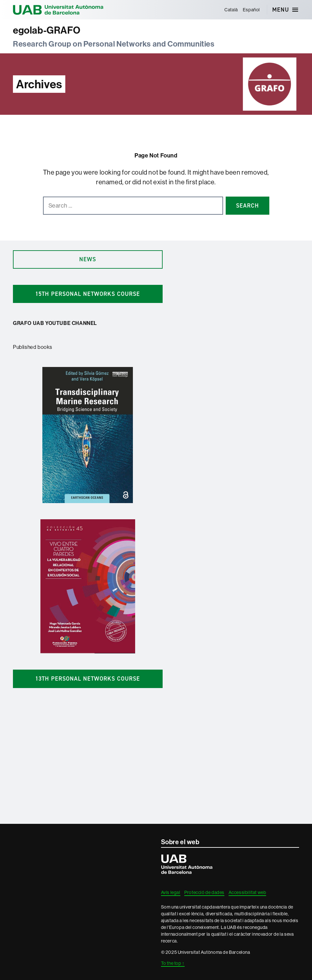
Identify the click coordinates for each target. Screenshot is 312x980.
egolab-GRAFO (47, 30)
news (88, 259)
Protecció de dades (204, 892)
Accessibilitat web (247, 892)
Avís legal (171, 892)
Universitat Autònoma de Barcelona (58, 10)
